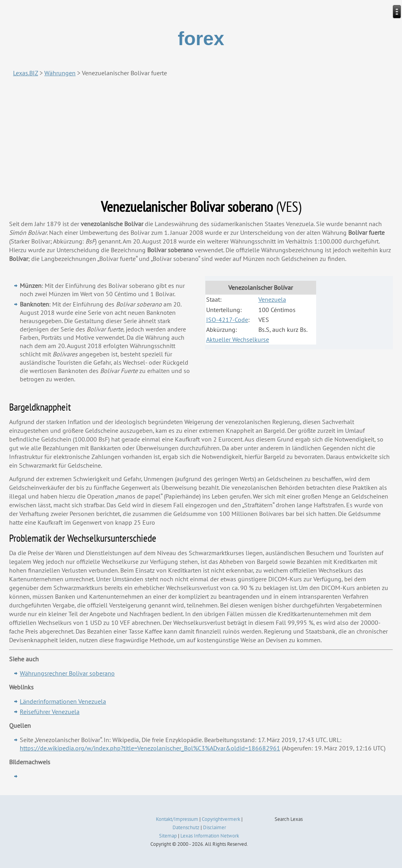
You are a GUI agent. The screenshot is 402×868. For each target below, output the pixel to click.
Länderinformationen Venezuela (63, 701)
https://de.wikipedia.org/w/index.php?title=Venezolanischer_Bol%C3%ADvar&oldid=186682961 (150, 748)
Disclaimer (214, 827)
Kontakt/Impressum (177, 819)
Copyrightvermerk (221, 819)
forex (201, 39)
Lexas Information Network (210, 836)
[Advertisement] (201, 138)
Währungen (60, 73)
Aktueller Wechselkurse (238, 339)
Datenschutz (186, 827)
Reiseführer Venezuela (50, 712)
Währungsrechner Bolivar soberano (67, 673)
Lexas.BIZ (26, 73)
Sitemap (168, 836)
